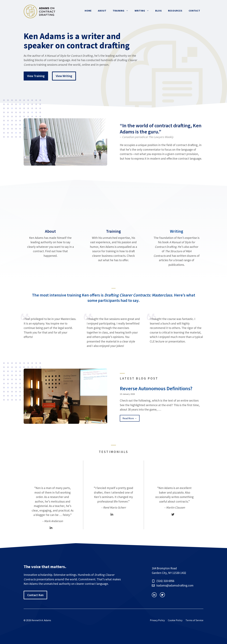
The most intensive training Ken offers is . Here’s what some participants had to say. (114, 298)
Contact (194, 11)
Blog (159, 11)
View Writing (64, 76)
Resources (175, 11)
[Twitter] (173, 514)
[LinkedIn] (51, 528)
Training (122, 11)
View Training (36, 76)
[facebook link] (162, 595)
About (102, 11)
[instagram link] (154, 595)
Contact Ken (35, 595)
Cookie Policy (175, 620)
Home (88, 11)
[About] (50, 235)
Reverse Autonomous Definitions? (156, 388)
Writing (143, 11)
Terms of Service (194, 620)
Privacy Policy (157, 620)
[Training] (113, 235)
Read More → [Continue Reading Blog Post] (130, 418)
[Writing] (177, 235)
